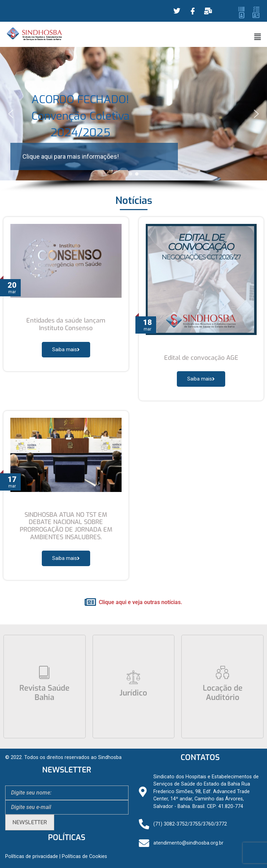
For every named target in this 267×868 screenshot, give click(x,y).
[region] (133, 120)
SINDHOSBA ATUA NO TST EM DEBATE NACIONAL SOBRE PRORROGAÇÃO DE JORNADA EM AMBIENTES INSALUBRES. (66, 526)
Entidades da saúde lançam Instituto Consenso (66, 324)
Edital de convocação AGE (201, 358)
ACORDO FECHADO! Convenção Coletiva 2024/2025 (80, 116)
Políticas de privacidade (32, 856)
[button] (258, 37)
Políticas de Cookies (84, 856)
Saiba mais (66, 349)
